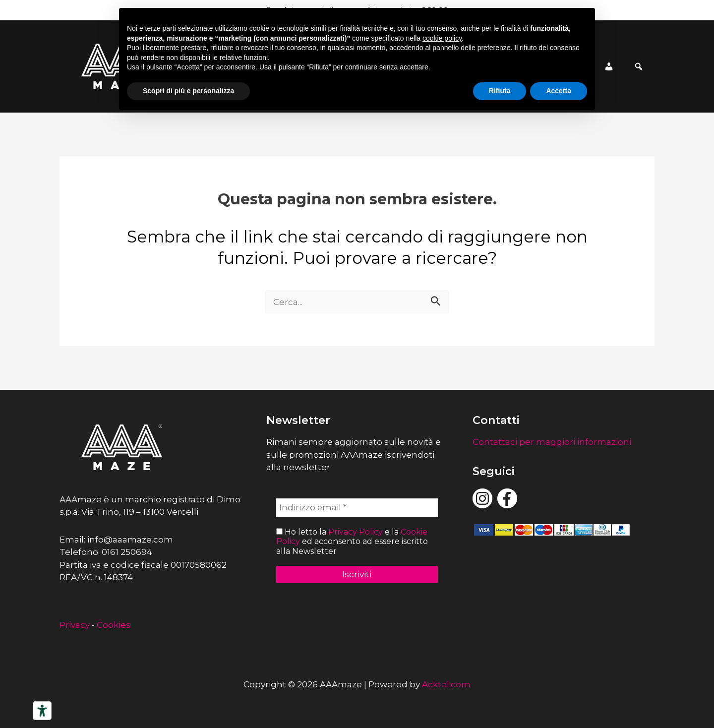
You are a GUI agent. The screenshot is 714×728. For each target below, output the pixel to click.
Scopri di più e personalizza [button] (188, 91)
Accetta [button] (559, 91)
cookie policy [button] (442, 38)
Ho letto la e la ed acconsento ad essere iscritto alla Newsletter (352, 541)
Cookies (114, 625)
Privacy (75, 625)
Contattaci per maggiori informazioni (552, 442)
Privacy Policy (356, 532)
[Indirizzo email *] (357, 508)
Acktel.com (446, 684)
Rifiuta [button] (500, 91)
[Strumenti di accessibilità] (42, 711)
